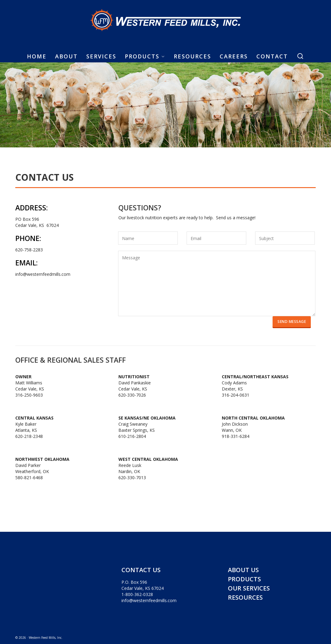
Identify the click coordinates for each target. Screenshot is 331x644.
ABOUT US (243, 570)
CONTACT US (141, 570)
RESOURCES (245, 597)
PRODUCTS (244, 579)
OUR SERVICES (249, 588)
